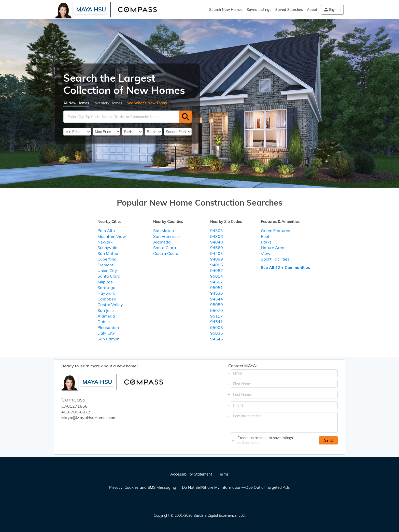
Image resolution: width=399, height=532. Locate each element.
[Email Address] (284, 373)
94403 (217, 253)
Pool (265, 236)
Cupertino (107, 259)
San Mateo (108, 253)
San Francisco (166, 236)
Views (267, 253)
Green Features (275, 231)
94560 (217, 248)
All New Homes (76, 103)
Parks (266, 242)
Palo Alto (106, 231)
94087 (217, 270)
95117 (217, 316)
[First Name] (284, 384)
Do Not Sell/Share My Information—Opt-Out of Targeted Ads (236, 487)
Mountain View (112, 236)
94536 (217, 293)
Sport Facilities (275, 259)
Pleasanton (108, 327)
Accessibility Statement (191, 474)
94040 (217, 242)
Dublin (104, 322)
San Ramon (108, 339)
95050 (217, 305)
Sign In (335, 10)
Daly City (106, 333)
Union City (107, 270)
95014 (217, 276)
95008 (217, 327)
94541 (217, 322)
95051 (217, 287)
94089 (217, 259)
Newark (105, 242)
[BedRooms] (132, 132)
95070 (217, 310)
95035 (217, 333)
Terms (223, 474)
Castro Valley (110, 305)
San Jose (106, 310)
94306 (217, 236)
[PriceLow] (77, 132)
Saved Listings (259, 10)
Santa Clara (109, 276)
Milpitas (105, 282)
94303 (217, 231)
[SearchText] (121, 117)
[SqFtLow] (178, 132)
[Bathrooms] (153, 132)
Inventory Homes (108, 103)
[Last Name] (284, 395)
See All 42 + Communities (285, 267)
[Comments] (284, 422)
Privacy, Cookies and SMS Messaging (143, 487)
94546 (217, 339)
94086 (217, 265)
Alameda (106, 316)
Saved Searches (289, 10)
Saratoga (106, 287)
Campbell (107, 299)
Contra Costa (166, 253)
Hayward (106, 293)
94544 (217, 299)
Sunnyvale (107, 248)
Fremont (105, 265)
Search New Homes (226, 10)
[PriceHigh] (107, 132)
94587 (217, 282)
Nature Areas (274, 248)
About (312, 10)
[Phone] (284, 405)
